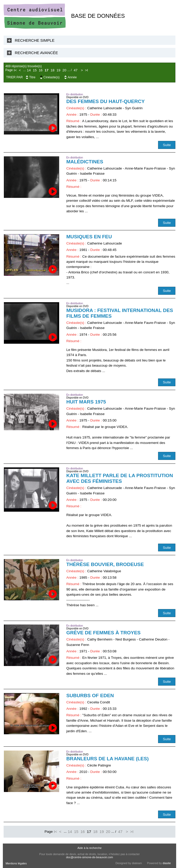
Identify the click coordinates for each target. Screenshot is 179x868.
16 (41, 70)
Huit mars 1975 (86, 402)
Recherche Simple (35, 40)
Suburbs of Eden (90, 696)
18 (53, 70)
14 (29, 70)
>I (87, 70)
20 (64, 70)
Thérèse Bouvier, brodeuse (105, 564)
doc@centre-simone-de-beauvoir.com (90, 857)
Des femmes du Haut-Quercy (106, 101)
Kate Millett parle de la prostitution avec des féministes (120, 478)
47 (76, 70)
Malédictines (85, 162)
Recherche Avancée (36, 53)
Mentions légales (16, 863)
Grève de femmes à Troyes (104, 633)
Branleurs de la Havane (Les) (108, 759)
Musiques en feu (89, 237)
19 (59, 70)
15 (35, 70)
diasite (167, 863)
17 (47, 70)
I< (15, 70)
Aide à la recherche (90, 848)
